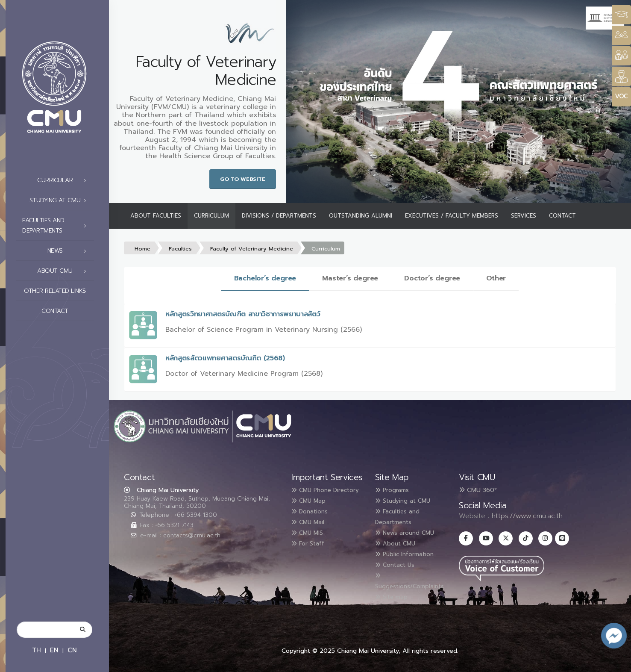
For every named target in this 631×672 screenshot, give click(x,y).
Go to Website (243, 179)
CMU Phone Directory (315, 495)
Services (524, 216)
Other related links (57, 291)
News (69, 251)
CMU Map (312, 510)
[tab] (265, 279)
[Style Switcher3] (621, 15)
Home (142, 249)
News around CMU (411, 531)
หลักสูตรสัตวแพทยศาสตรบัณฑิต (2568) (225, 358)
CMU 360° (478, 490)
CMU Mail (311, 531)
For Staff (311, 551)
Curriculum (211, 216)
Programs (396, 490)
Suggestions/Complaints (417, 578)
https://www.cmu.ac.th (527, 516)
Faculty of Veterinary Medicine (252, 249)
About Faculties (156, 216)
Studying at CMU (60, 200)
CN (72, 650)
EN (54, 650)
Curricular (64, 180)
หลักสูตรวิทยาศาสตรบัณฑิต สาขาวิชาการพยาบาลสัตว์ (243, 314)
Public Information (410, 551)
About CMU (64, 271)
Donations (313, 521)
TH (37, 650)
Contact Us (399, 562)
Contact (66, 311)
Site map (395, 592)
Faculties (180, 249)
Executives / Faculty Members (452, 216)
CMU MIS (310, 541)
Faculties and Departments (57, 225)
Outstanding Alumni (361, 216)
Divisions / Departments (279, 216)
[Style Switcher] (621, 35)
